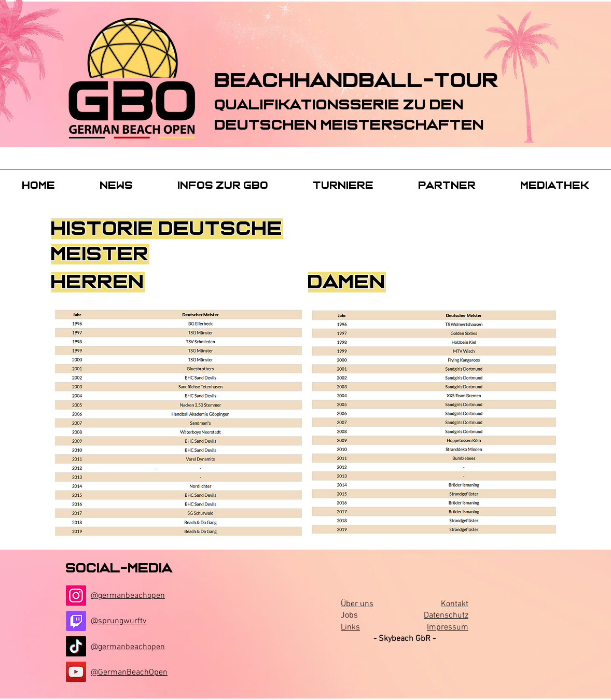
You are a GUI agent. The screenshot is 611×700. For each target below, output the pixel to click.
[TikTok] (76, 646)
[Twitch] (76, 621)
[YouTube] (76, 672)
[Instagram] (76, 596)
